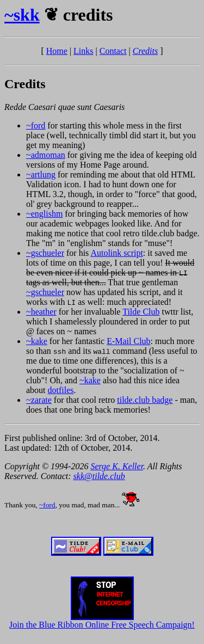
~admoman (46, 155)
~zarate (39, 400)
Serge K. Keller (117, 466)
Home (57, 51)
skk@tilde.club (99, 476)
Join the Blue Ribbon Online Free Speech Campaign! (102, 621)
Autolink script (116, 253)
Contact (113, 51)
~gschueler (45, 253)
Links (83, 51)
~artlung (41, 174)
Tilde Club (141, 312)
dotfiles (61, 390)
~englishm (44, 214)
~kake (37, 341)
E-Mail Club (128, 341)
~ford (36, 125)
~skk (22, 15)
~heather (41, 312)
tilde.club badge (145, 400)
